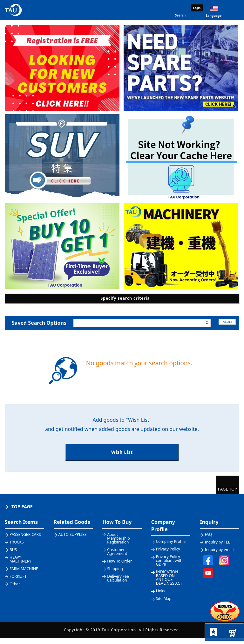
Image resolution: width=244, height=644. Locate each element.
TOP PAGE (22, 513)
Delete (225, 323)
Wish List (122, 456)
